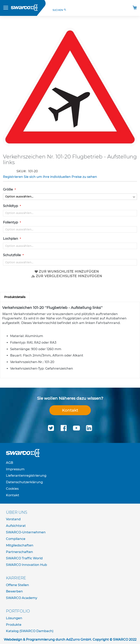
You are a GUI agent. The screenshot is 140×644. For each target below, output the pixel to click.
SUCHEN (59, 10)
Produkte (14, 625)
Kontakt (70, 410)
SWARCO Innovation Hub (26, 565)
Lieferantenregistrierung (26, 476)
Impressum (15, 469)
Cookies (12, 489)
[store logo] (24, 8)
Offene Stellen (17, 585)
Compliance (16, 539)
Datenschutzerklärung (24, 482)
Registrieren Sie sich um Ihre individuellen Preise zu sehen (50, 177)
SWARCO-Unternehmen (26, 532)
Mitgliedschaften (20, 545)
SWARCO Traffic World (24, 558)
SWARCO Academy (22, 598)
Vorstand (13, 519)
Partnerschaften (19, 552)
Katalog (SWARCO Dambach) (30, 631)
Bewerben (14, 591)
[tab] (15, 297)
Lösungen (14, 618)
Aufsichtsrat (16, 526)
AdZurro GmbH (79, 640)
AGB (10, 463)
